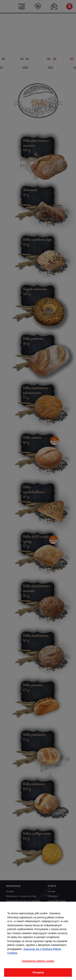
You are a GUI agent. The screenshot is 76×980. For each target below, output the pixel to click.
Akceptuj (38, 972)
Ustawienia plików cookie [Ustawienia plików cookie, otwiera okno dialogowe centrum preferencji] (38, 961)
